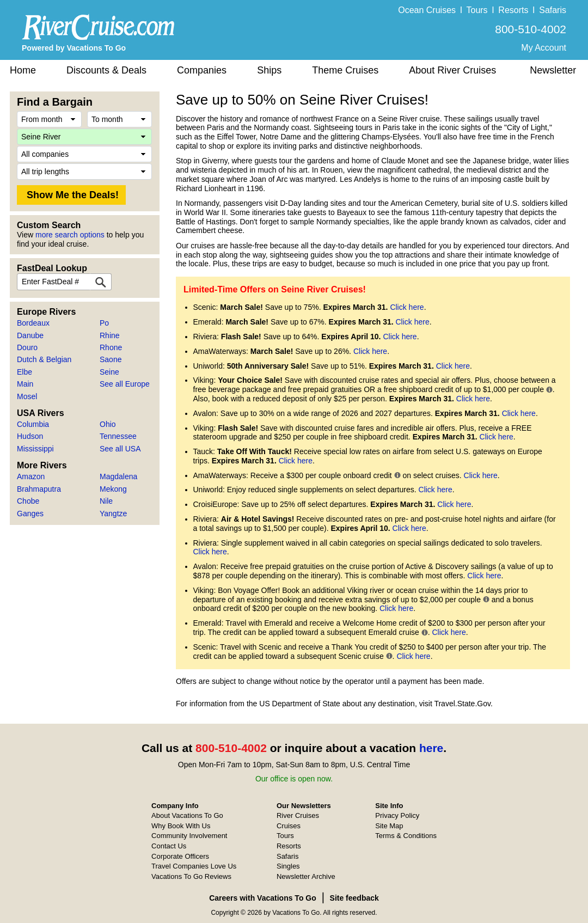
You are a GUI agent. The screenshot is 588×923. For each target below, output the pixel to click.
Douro (27, 347)
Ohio (108, 424)
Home (23, 70)
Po (104, 323)
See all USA (120, 449)
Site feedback (354, 898)
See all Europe (125, 384)
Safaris (553, 10)
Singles (288, 866)
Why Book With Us (181, 826)
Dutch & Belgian (44, 359)
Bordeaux (33, 323)
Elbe (24, 372)
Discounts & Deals (106, 70)
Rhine (110, 335)
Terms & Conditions (406, 836)
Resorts (513, 10)
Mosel (27, 396)
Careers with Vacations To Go (263, 898)
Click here (407, 307)
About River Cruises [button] (452, 70)
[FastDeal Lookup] (101, 282)
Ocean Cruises (427, 10)
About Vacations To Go (187, 815)
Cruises (289, 826)
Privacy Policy (397, 815)
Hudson (30, 436)
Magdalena (118, 476)
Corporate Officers (180, 856)
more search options (70, 235)
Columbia (33, 424)
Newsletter (553, 70)
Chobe (28, 501)
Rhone (111, 347)
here (431, 748)
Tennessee (118, 436)
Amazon (31, 476)
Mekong (113, 489)
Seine (109, 372)
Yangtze (113, 514)
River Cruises (298, 815)
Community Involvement (189, 836)
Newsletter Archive (306, 876)
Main (25, 384)
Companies (202, 70)
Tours (477, 10)
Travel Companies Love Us (194, 866)
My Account (544, 48)
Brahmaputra (39, 489)
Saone (111, 359)
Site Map (389, 826)
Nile (106, 501)
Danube (30, 335)
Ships (269, 70)
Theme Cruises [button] (345, 70)
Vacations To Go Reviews (191, 876)
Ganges (30, 514)
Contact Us (169, 846)
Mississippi (35, 449)
